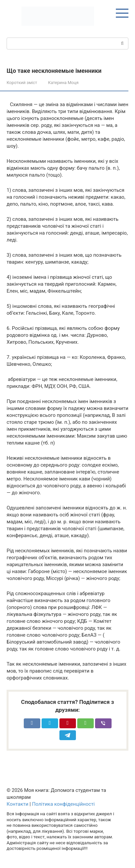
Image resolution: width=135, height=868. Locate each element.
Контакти (17, 804)
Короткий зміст (22, 83)
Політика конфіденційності (63, 804)
